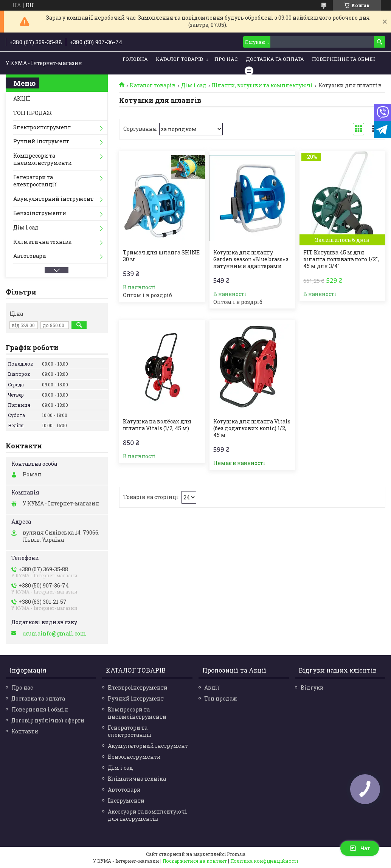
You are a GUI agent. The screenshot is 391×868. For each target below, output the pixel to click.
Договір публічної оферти (48, 720)
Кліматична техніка (42, 242)
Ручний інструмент (41, 141)
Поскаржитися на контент (195, 861)
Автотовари (30, 256)
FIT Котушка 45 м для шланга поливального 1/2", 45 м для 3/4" (341, 259)
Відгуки (312, 687)
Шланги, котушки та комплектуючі (262, 85)
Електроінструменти (138, 687)
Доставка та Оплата (275, 59)
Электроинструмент (42, 127)
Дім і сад (194, 85)
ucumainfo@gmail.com (54, 634)
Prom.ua (236, 854)
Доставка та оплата (38, 698)
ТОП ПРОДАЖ (33, 113)
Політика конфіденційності (264, 861)
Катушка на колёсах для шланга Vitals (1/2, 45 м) (157, 425)
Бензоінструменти (40, 213)
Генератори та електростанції (35, 181)
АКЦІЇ (22, 98)
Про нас (226, 59)
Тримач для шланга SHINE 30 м (161, 256)
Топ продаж (221, 698)
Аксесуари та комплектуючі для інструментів (147, 815)
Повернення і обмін (40, 709)
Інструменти (126, 801)
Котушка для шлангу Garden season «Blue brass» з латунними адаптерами (251, 259)
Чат (360, 848)
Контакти (25, 731)
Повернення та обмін (344, 59)
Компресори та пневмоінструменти (43, 159)
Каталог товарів (179, 59)
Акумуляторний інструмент (53, 199)
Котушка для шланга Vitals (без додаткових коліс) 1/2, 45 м (252, 428)
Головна (135, 59)
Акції (212, 687)
